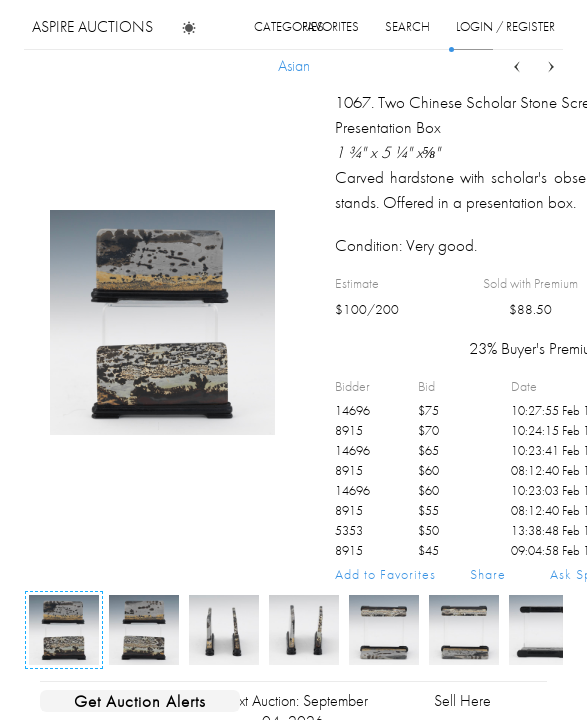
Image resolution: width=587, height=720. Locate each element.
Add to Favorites (385, 574)
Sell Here (462, 700)
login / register (505, 26)
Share (488, 574)
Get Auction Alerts (140, 701)
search (407, 26)
